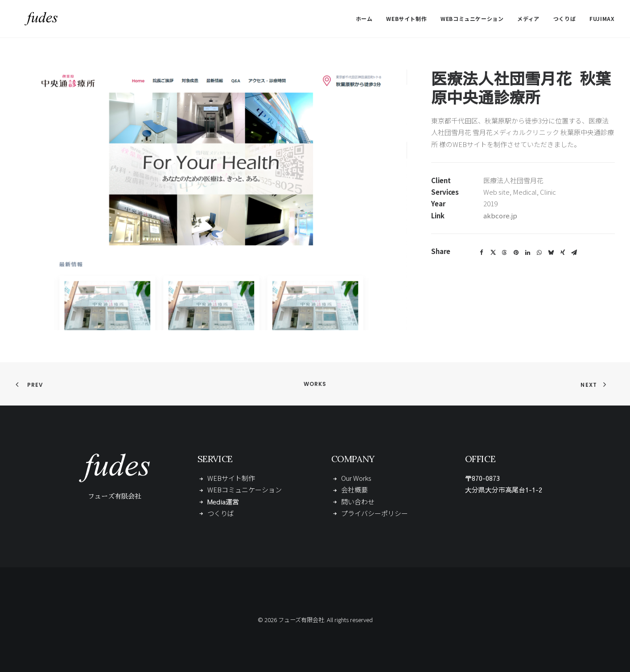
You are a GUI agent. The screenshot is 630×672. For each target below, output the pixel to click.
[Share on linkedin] (528, 253)
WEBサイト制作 (406, 18)
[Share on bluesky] (551, 253)
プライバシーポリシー (375, 513)
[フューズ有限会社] (32, 19)
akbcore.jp (500, 215)
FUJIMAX (602, 18)
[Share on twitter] (493, 253)
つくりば (564, 18)
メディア (528, 18)
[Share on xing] (563, 253)
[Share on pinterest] (516, 253)
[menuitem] (367, 19)
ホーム (364, 18)
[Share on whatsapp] (539, 253)
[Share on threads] (505, 253)
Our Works (356, 478)
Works (315, 384)
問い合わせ (358, 502)
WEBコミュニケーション (472, 18)
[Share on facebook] (482, 253)
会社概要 (354, 490)
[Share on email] (574, 253)
